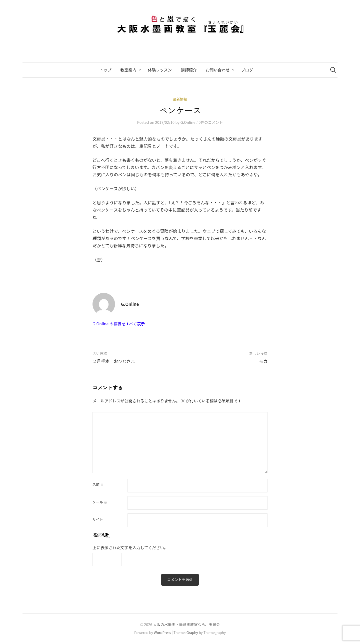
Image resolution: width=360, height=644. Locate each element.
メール (100, 502)
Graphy (192, 632)
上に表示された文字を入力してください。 (130, 548)
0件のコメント (211, 122)
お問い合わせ (218, 70)
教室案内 (128, 70)
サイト (98, 519)
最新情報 (180, 99)
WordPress (162, 632)
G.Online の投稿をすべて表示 (119, 324)
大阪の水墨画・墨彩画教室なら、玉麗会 (186, 624)
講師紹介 (189, 70)
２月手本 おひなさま (114, 361)
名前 (98, 485)
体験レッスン (160, 70)
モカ (263, 361)
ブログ (247, 70)
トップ (105, 70)
